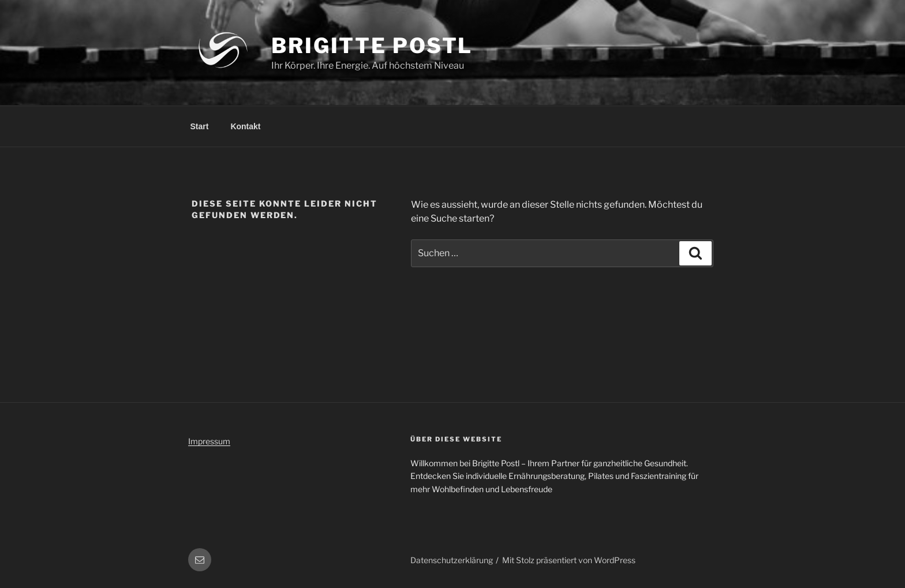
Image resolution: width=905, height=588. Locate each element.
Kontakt (245, 126)
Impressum (209, 441)
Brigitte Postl (372, 46)
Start (200, 126)
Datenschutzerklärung (452, 560)
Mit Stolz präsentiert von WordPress (569, 560)
